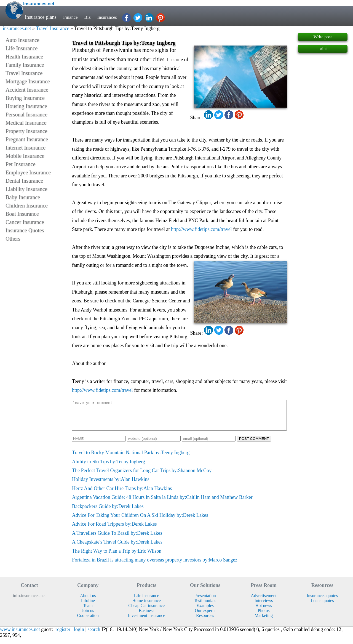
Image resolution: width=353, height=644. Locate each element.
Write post (323, 37)
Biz (89, 17)
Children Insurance (27, 206)
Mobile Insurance (25, 156)
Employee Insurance (28, 172)
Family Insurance (25, 65)
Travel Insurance (53, 28)
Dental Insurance (24, 181)
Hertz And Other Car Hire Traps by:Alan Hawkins (122, 494)
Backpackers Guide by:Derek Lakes (108, 512)
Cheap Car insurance (146, 611)
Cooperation (88, 621)
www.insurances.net (20, 635)
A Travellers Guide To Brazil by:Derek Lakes (117, 539)
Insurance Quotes (25, 230)
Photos (264, 616)
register (63, 635)
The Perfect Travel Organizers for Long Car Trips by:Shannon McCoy (142, 476)
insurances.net (17, 28)
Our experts (205, 616)
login (79, 635)
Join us (88, 616)
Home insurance (147, 606)
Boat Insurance (22, 214)
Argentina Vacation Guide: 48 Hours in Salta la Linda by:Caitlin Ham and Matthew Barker (162, 503)
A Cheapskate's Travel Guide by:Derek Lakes (117, 548)
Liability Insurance (26, 189)
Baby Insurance (23, 197)
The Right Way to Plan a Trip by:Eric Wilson (117, 557)
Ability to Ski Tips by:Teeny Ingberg (109, 467)
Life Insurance (22, 48)
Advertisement (264, 601)
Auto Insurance (22, 40)
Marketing (264, 621)
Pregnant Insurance (27, 139)
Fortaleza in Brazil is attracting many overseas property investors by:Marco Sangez (155, 566)
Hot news (264, 611)
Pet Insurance (20, 164)
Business (146, 616)
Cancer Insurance (25, 222)
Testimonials (205, 606)
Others (13, 239)
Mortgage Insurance (28, 81)
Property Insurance (26, 131)
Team (88, 611)
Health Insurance (24, 57)
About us (88, 601)
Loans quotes (322, 606)
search (94, 635)
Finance (71, 17)
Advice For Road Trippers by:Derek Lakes (114, 530)
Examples (205, 611)
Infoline (88, 606)
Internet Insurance (26, 148)
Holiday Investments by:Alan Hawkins (111, 485)
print (323, 49)
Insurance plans (41, 17)
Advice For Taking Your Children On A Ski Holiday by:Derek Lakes (140, 521)
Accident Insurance (27, 90)
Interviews (264, 606)
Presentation (205, 601)
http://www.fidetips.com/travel (201, 229)
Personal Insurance (26, 115)
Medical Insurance (26, 123)
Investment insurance (147, 621)
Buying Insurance (25, 98)
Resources (205, 621)
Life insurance (147, 601)
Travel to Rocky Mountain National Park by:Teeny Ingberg (131, 458)
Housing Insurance (26, 106)
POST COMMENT (254, 444)
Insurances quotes (322, 601)
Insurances (110, 17)
